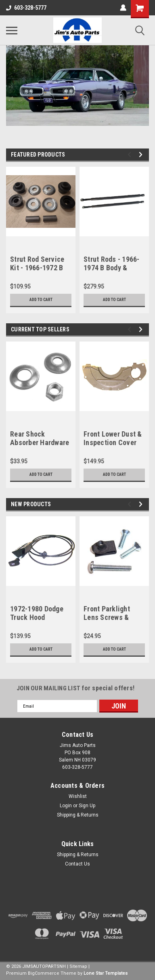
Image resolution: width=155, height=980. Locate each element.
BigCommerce (44, 973)
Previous (131, 155)
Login (66, 806)
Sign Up (87, 806)
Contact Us (77, 864)
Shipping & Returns (78, 815)
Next (142, 155)
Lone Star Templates (106, 973)
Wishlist (78, 796)
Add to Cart (41, 300)
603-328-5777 (26, 8)
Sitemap (78, 966)
